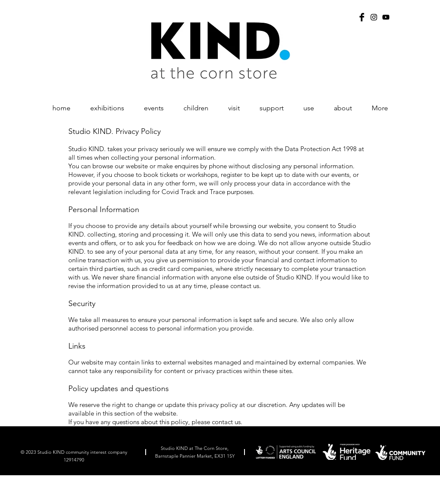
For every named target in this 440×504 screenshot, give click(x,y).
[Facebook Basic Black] (362, 17)
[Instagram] (374, 17)
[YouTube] (386, 17)
